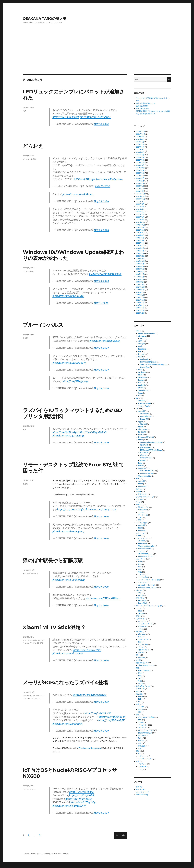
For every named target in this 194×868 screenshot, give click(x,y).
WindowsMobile (145, 476)
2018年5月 (140, 274)
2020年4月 (140, 214)
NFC (140, 673)
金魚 (24, 574)
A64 (142, 339)
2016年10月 (140, 300)
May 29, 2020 (101, 230)
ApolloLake (145, 359)
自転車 (139, 691)
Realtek (141, 380)
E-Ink (141, 697)
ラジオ (141, 684)
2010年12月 (140, 313)
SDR (140, 678)
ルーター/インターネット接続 (149, 580)
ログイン (139, 787)
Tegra (140, 393)
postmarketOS (146, 448)
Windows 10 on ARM (146, 546)
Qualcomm (142, 377)
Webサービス (143, 507)
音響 (138, 761)
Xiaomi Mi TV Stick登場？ (54, 627)
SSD (140, 536)
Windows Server (147, 473)
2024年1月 (140, 142)
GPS (140, 637)
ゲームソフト (28, 159)
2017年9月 (140, 290)
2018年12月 (140, 256)
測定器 (141, 709)
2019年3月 (140, 248)
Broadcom (27, 696)
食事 (140, 748)
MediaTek (142, 372)
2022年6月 (140, 150)
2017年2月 (140, 297)
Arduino (141, 401)
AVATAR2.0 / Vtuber (146, 717)
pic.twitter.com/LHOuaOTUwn (103, 598)
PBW (140, 720)
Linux (140, 440)
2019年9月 (140, 233)
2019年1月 (140, 253)
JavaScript (142, 601)
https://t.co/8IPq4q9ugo (76, 381)
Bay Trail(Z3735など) (148, 362)
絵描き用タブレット (143, 686)
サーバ (139, 502)
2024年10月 (141, 134)
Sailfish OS (144, 453)
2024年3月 (140, 139)
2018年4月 (140, 277)
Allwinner (142, 336)
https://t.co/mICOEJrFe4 (112, 717)
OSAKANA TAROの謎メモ (45, 19)
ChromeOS (142, 429)
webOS (143, 460)
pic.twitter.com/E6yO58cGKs (100, 509)
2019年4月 (140, 246)
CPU (34, 643)
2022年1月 (140, 160)
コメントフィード (143, 792)
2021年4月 (140, 183)
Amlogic (26, 640)
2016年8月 (140, 303)
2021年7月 (140, 176)
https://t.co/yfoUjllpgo (81, 792)
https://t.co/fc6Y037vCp (83, 802)
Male (140, 611)
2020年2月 (140, 220)
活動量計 (141, 652)
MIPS (140, 375)
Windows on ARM (147, 471)
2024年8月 (140, 137)
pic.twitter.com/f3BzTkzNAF (95, 117)
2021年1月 (140, 191)
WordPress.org (142, 795)
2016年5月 (140, 310)
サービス (139, 505)
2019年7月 (140, 238)
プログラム (140, 598)
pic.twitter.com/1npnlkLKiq (105, 341)
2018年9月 (140, 264)
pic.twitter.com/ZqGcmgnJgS (68, 436)
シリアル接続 (143, 645)
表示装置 (139, 694)
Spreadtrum (143, 390)
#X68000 (79, 179)
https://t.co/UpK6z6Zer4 (66, 117)
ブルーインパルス (43, 325)
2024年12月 (141, 131)
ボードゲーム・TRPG (146, 730)
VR (139, 702)
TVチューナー (143, 639)
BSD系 (141, 427)
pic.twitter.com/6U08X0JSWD (69, 580)
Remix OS (144, 419)
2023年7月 (140, 144)
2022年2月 (140, 157)
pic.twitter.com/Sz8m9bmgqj (105, 274)
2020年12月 (141, 194)
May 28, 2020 (101, 702)
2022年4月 (140, 152)
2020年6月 (140, 209)
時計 (138, 655)
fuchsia (141, 435)
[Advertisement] (97, 56)
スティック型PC (142, 523)
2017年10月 (140, 287)
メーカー (139, 608)
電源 (138, 751)
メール (141, 518)
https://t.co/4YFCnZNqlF (71, 509)
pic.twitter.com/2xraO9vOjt (67, 724)
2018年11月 (140, 259)
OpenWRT (144, 445)
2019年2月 (140, 251)
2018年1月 (140, 282)
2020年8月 (140, 204)
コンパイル (142, 728)
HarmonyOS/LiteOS (146, 437)
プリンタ (141, 647)
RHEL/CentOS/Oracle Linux (151, 450)
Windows (30, 271)
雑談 (24, 111)
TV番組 (141, 722)
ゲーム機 (139, 499)
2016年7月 (140, 305)
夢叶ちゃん (142, 735)
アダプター (142, 756)
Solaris (141, 466)
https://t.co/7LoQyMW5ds (87, 650)
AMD (140, 341)
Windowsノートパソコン (148, 588)
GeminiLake (145, 367)
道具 (24, 429)
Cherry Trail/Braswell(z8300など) (153, 365)
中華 (140, 593)
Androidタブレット (145, 554)
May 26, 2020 (101, 443)
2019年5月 (140, 243)
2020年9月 (140, 201)
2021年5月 (140, 181)
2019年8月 (140, 235)
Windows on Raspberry (90, 748)
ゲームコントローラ (145, 624)
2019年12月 (140, 225)
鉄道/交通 (30, 574)
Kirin (140, 370)
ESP (140, 352)
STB (41, 643)
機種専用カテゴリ (143, 663)
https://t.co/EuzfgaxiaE (82, 795)
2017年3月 (140, 295)
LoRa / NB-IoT (144, 671)
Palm (140, 463)
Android (34, 640)
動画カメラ (142, 494)
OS (24, 271)
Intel (140, 357)
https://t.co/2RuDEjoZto (79, 799)
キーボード (142, 621)
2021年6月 (140, 178)
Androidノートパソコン (147, 585)
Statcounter (6, 866)
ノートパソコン (142, 582)
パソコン (139, 590)
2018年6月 (140, 272)
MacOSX (143, 424)
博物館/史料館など (145, 733)
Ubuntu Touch (146, 458)
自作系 (141, 595)
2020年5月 (140, 212)
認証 (140, 520)
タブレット (140, 551)
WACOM (141, 689)
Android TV (27, 643)
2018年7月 (140, 269)
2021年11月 (140, 165)
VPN (140, 569)
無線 (138, 668)
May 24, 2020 (101, 201)
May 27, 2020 (101, 516)
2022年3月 (140, 155)
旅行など (141, 741)
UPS (140, 642)
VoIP (140, 567)
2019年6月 (140, 240)
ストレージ (140, 533)
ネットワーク (141, 559)
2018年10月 (140, 261)
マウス (141, 629)
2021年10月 (140, 168)
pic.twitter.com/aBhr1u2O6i (68, 653)
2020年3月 (140, 217)
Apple (140, 346)
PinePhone (142, 543)
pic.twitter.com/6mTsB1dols (78, 194)
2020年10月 (141, 199)
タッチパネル (143, 626)
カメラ (139, 492)
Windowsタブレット (146, 556)
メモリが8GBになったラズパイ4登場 (65, 682)
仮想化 (139, 616)
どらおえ (33, 146)
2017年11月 (140, 284)
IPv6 (140, 562)
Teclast (141, 614)
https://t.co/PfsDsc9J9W (111, 720)
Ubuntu (143, 455)
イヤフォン (142, 764)
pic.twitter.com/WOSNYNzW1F (90, 695)
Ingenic (141, 354)
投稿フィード (141, 790)
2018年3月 (140, 279)
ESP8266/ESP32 (145, 403)
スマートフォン (142, 538)
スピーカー (142, 767)
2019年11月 (140, 227)
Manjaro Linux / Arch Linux (151, 442)
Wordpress (143, 510)
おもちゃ (139, 489)
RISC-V (33, 789)
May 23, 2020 (103, 186)
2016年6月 (140, 308)
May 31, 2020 (101, 303)
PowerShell (143, 603)
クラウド (141, 512)
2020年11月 (140, 196)
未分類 (25, 338)
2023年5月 (140, 147)
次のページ (123, 839)
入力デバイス (141, 619)
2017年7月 (140, 292)
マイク (141, 769)
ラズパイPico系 (144, 406)
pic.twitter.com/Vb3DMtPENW (69, 806)
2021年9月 (140, 170)
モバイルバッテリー (145, 759)
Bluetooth (142, 634)
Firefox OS (142, 432)
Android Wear (146, 416)
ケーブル (141, 707)
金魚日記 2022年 (142, 106)
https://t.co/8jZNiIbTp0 (65, 432)
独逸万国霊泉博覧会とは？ (146, 103)
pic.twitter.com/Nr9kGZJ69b (68, 296)
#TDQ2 (88, 179)
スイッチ (141, 575)
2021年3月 (140, 186)
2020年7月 (140, 207)
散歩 (140, 738)
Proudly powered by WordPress (56, 854)
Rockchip (142, 385)
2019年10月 (140, 230)
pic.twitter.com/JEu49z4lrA (107, 179)
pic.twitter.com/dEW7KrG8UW (69, 363)
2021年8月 (140, 173)
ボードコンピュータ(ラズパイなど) (149, 606)
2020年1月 (140, 222)
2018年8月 (140, 266)
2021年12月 (140, 163)
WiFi (140, 572)
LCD (140, 699)
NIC (140, 564)
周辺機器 (139, 632)
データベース (143, 515)
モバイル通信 (143, 577)
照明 (140, 712)
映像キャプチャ (144, 650)
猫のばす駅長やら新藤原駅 (53, 560)
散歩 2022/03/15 (142, 108)
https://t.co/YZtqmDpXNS (93, 432)
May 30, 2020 (101, 124)
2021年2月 (140, 189)
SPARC (141, 388)
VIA (140, 396)
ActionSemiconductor (147, 333)
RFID (140, 676)
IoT (28, 789)
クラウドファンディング (145, 497)
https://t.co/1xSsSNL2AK (98, 713)
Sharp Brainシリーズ (146, 665)
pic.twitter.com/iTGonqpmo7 (68, 531)
